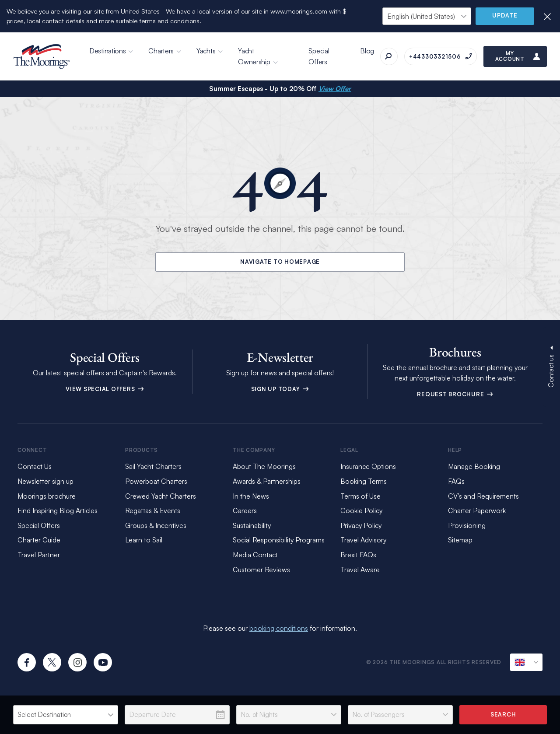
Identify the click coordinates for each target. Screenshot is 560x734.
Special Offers (319, 56)
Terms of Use (360, 496)
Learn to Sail (144, 540)
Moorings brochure (47, 496)
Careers (245, 510)
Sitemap (460, 540)
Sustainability (252, 525)
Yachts (206, 51)
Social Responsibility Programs (279, 540)
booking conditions (279, 628)
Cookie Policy (361, 510)
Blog (367, 51)
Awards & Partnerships (267, 481)
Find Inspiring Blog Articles (58, 510)
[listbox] (66, 715)
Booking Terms (364, 481)
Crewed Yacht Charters (161, 496)
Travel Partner (39, 555)
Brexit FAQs (358, 555)
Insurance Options (368, 466)
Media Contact (255, 555)
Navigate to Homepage (280, 262)
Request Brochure (455, 394)
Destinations (107, 51)
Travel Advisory (363, 540)
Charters (161, 51)
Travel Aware (360, 570)
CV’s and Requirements (483, 496)
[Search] (389, 56)
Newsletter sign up (45, 481)
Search (503, 714)
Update (505, 15)
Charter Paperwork (477, 510)
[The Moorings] (42, 56)
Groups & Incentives (156, 525)
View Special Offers (105, 389)
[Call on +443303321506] (441, 56)
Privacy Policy (361, 525)
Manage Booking (474, 466)
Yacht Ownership (254, 56)
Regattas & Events (153, 510)
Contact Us (35, 466)
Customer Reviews (261, 570)
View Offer (335, 89)
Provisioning (467, 525)
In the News (251, 496)
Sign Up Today (280, 389)
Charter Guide (39, 540)
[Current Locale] (526, 662)
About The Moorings (264, 466)
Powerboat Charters (156, 481)
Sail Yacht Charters (153, 466)
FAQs (456, 481)
